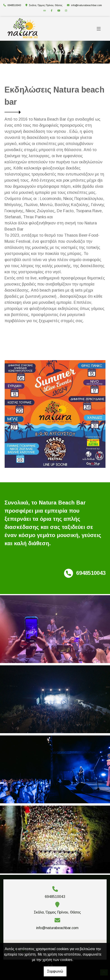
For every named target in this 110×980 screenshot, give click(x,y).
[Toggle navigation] (99, 29)
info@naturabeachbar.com (86, 5)
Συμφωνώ (55, 971)
